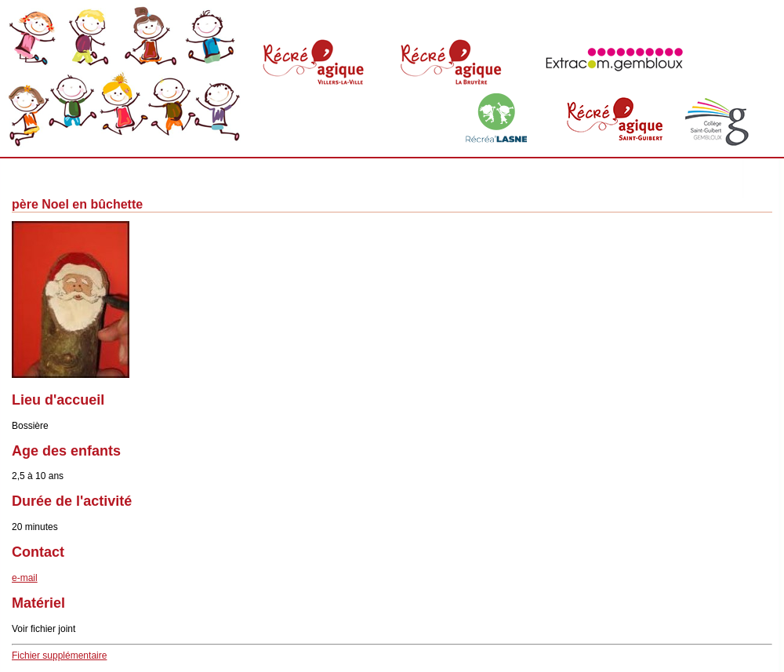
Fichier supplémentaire (59, 656)
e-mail (25, 578)
